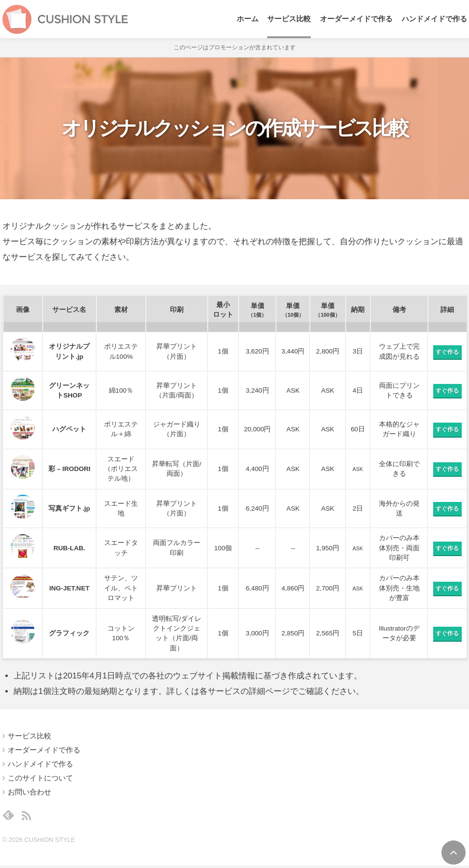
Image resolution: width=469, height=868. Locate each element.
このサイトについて (40, 778)
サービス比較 (289, 19)
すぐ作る (447, 353)
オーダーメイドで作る (356, 19)
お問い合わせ (30, 792)
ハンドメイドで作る (434, 19)
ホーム (248, 19)
